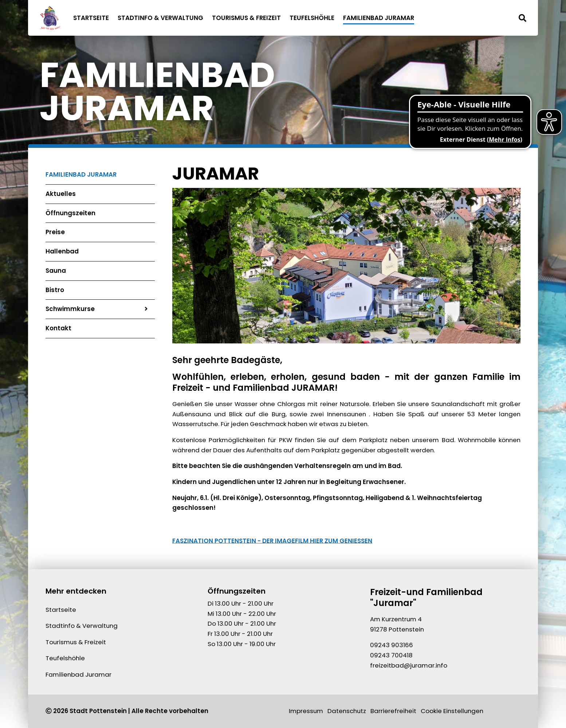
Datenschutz (347, 711)
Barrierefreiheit (393, 711)
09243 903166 (392, 645)
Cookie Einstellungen (452, 711)
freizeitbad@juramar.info (409, 665)
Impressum (306, 711)
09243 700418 (391, 655)
